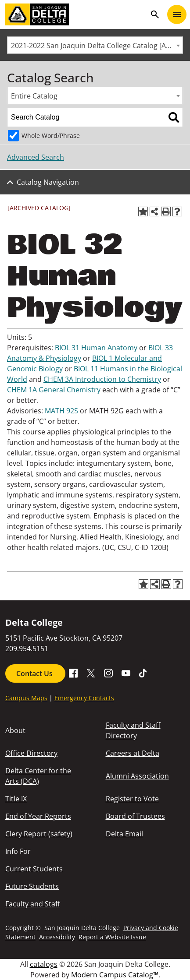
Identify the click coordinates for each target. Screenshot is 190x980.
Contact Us (35, 673)
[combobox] (95, 45)
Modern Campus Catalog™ (115, 975)
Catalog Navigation (48, 182)
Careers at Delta (133, 753)
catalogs (44, 964)
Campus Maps (26, 698)
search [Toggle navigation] (155, 14)
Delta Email (124, 834)
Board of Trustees (135, 816)
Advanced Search (36, 157)
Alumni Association (137, 776)
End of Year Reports (38, 816)
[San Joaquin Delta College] (76, 14)
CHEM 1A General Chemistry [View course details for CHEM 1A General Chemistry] (54, 390)
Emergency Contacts (84, 698)
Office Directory (31, 753)
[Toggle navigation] (177, 14)
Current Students (34, 869)
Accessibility (57, 937)
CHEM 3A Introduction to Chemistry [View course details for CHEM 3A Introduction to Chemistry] (102, 379)
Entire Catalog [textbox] (34, 96)
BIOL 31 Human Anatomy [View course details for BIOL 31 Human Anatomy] (96, 348)
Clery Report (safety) (39, 834)
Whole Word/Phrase (51, 136)
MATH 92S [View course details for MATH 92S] (61, 411)
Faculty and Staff (33, 904)
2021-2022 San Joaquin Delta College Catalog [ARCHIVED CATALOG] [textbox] (97, 46)
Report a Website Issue (112, 937)
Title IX (16, 799)
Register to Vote (132, 799)
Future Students (32, 886)
